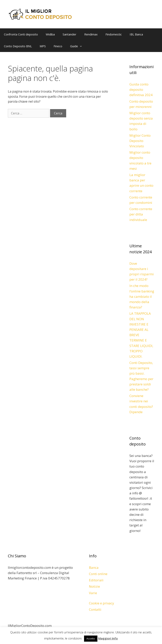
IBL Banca (136, 34)
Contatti (95, 609)
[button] (82, 46)
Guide (78, 46)
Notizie (94, 586)
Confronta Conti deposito (21, 34)
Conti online (98, 574)
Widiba (50, 34)
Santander (70, 34)
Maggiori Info (108, 638)
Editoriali (96, 580)
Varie (93, 593)
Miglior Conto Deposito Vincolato (140, 141)
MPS (43, 46)
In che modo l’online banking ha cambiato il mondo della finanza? (142, 296)
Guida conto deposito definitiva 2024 (141, 90)
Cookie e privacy (102, 603)
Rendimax (91, 34)
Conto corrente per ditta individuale (141, 214)
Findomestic (114, 34)
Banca (94, 567)
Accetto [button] (91, 638)
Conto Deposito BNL (18, 46)
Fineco (58, 46)
